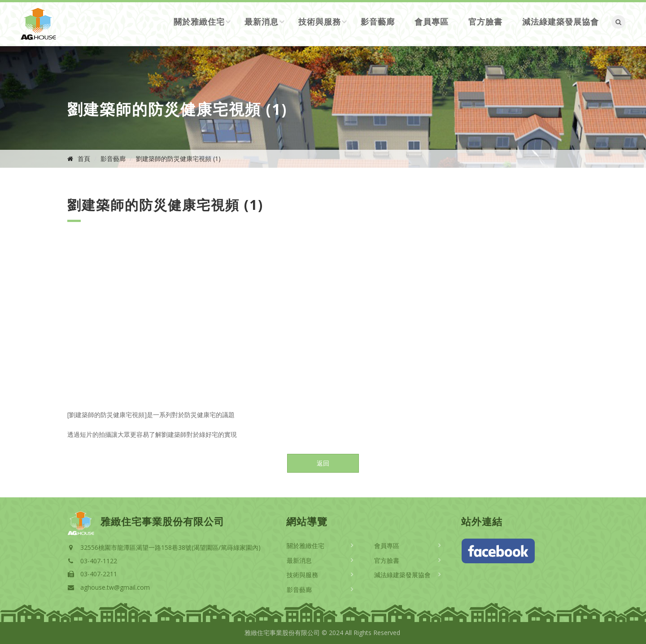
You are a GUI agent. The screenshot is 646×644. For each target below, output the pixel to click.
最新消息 (262, 22)
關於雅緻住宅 (199, 22)
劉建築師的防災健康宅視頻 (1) (178, 159)
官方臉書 (485, 22)
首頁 (84, 159)
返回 (323, 463)
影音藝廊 (378, 22)
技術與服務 (320, 22)
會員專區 (432, 22)
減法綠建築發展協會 (561, 22)
